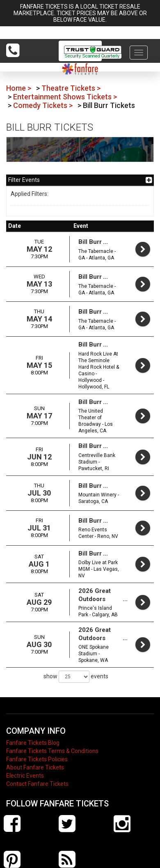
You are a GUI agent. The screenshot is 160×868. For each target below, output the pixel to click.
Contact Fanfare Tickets (37, 743)
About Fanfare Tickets (35, 727)
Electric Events (25, 735)
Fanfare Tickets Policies (37, 719)
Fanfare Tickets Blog (33, 702)
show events (76, 636)
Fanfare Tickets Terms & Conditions (52, 710)
